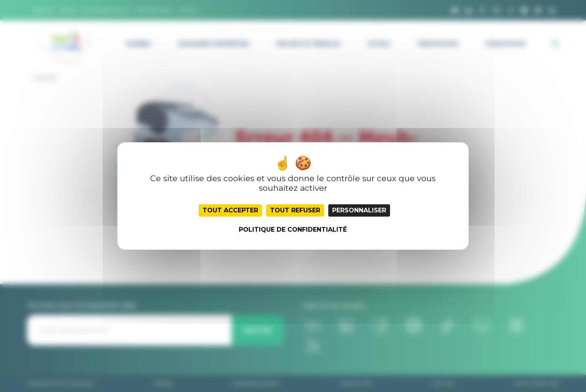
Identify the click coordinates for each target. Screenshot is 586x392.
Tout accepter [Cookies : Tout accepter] (230, 210)
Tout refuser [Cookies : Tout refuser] (295, 210)
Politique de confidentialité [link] (293, 230)
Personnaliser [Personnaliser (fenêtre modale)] (359, 210)
